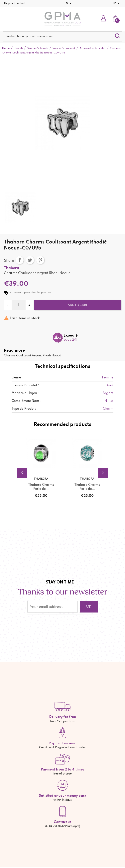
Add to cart (78, 305)
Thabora (12, 268)
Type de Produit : (25, 409)
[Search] (63, 36)
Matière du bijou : (25, 393)
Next (103, 473)
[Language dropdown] (117, 3)
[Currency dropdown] (69, 3)
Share (20, 260)
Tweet (30, 260)
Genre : (17, 378)
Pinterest (40, 260)
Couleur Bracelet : (25, 385)
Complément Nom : (26, 401)
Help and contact (15, 3)
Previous (22, 473)
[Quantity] (19, 305)
